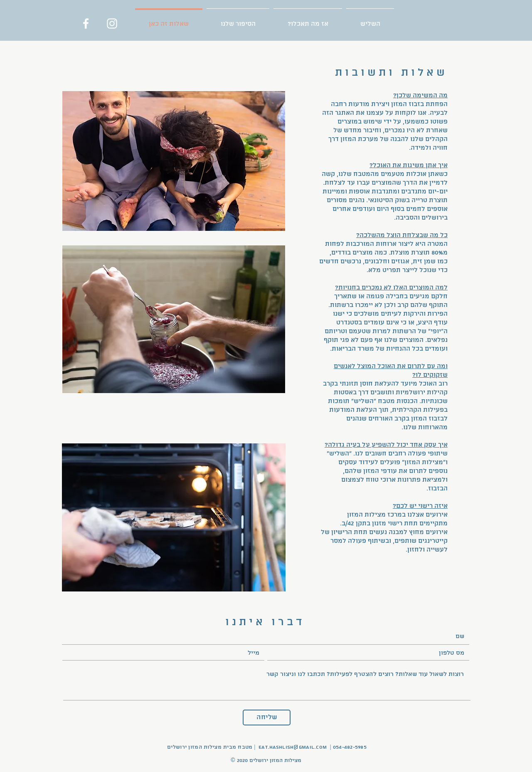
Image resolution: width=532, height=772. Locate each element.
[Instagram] (112, 24)
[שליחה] (267, 718)
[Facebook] (86, 24)
